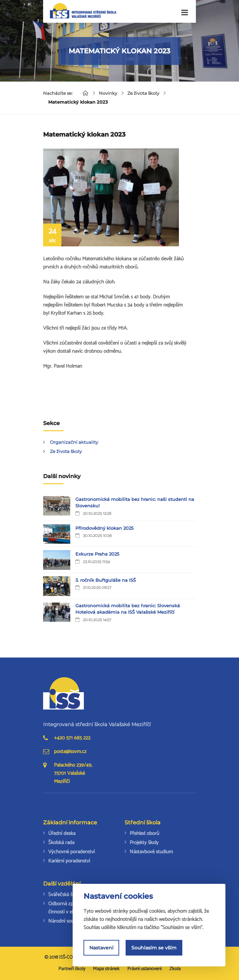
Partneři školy (72, 969)
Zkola (175, 969)
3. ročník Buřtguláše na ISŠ (106, 580)
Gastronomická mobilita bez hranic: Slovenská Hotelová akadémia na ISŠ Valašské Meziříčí (128, 609)
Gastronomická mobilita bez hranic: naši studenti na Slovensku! (135, 503)
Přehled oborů (144, 833)
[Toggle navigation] (185, 13)
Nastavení (101, 948)
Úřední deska (62, 833)
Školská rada (61, 843)
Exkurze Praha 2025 (97, 554)
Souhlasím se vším (154, 948)
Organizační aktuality (74, 442)
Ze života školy (143, 93)
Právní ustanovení (144, 969)
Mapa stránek (106, 969)
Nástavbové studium (151, 852)
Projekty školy (144, 843)
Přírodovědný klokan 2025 (104, 528)
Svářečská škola (65, 895)
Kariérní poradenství (69, 861)
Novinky (108, 93)
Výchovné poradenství (71, 852)
